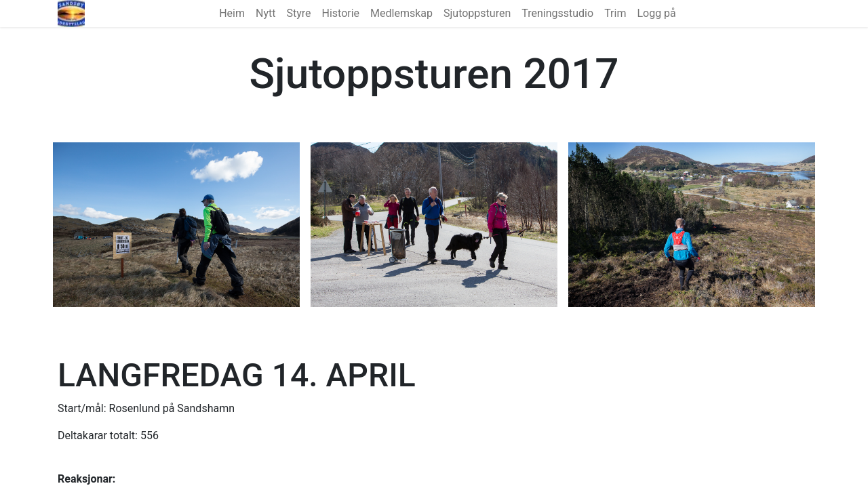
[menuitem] (232, 14)
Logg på (656, 13)
